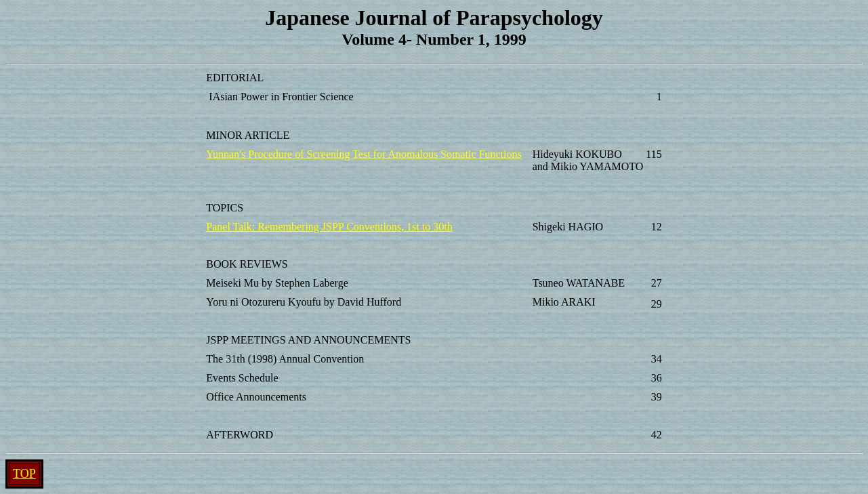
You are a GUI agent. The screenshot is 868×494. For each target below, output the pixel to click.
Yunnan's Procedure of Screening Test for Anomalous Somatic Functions (364, 154)
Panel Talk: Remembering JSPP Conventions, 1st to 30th (329, 227)
